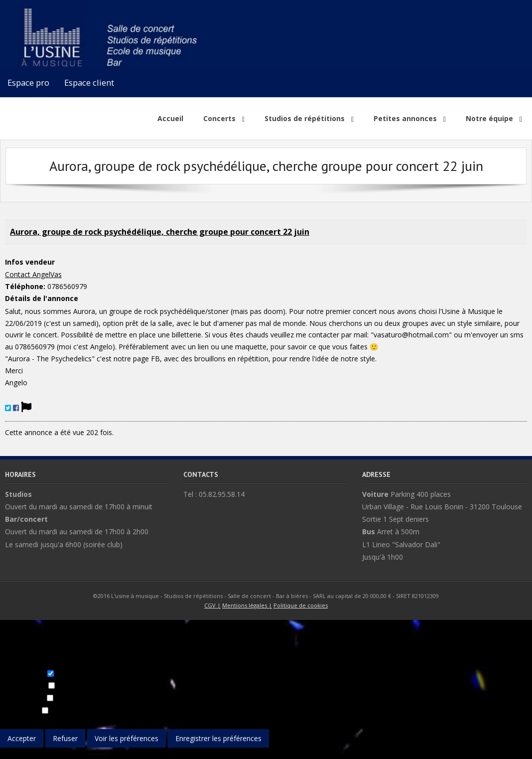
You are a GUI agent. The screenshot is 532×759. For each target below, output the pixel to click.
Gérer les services (86, 723)
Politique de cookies (301, 605)
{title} (8, 753)
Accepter (22, 738)
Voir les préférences (127, 738)
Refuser (65, 738)
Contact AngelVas (33, 274)
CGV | (212, 605)
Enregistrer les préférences (218, 738)
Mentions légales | (247, 605)
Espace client (89, 82)
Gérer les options (28, 723)
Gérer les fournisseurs (151, 723)
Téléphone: (25, 286)
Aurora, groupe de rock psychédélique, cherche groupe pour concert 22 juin (160, 232)
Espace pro (28, 82)
